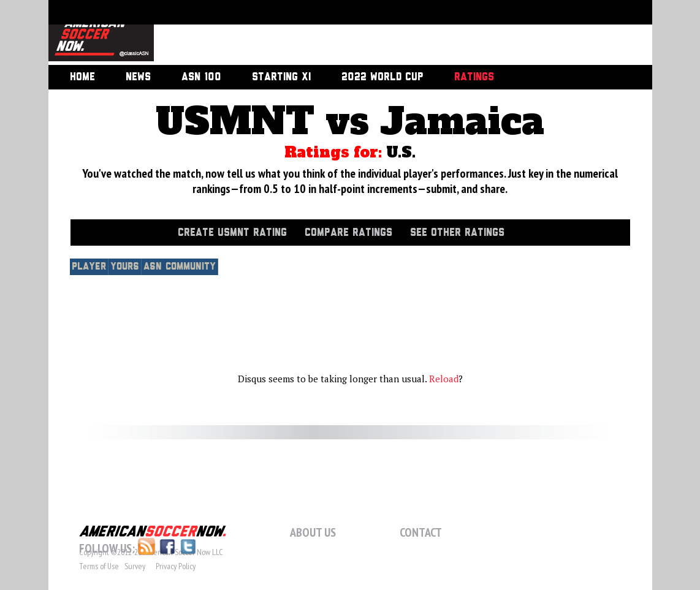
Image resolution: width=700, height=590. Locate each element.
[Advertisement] (389, 34)
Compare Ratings (348, 233)
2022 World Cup (382, 77)
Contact (421, 532)
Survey (135, 566)
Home (82, 77)
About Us (313, 532)
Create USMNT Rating (232, 233)
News (138, 77)
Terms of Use (99, 566)
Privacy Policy (176, 566)
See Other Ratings (457, 233)
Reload (444, 379)
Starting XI (281, 77)
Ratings (474, 77)
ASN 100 (201, 77)
